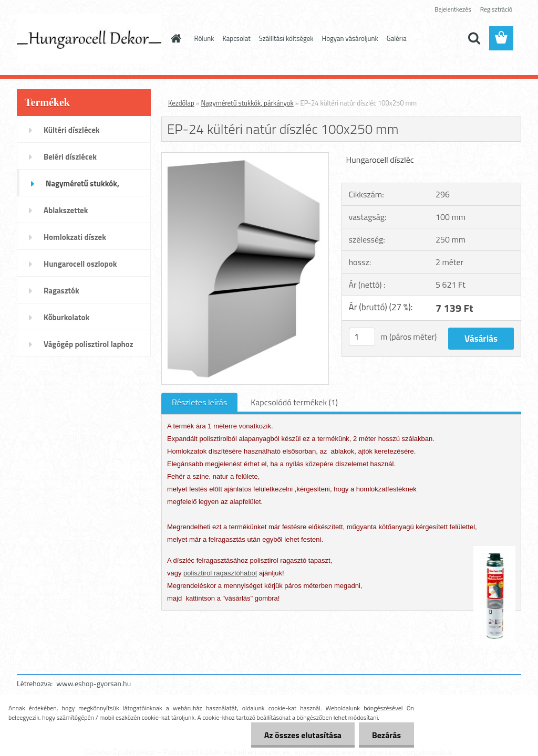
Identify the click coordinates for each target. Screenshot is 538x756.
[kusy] (362, 337)
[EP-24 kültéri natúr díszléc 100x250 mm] (245, 157)
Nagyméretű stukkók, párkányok (82, 187)
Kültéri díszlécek (72, 130)
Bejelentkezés (453, 9)
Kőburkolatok (66, 317)
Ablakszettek (66, 210)
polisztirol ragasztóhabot (220, 573)
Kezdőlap (181, 103)
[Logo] (89, 39)
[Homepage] (174, 38)
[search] (474, 38)
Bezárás (386, 735)
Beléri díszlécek (70, 157)
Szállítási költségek (286, 38)
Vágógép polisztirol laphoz (89, 344)
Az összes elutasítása (303, 735)
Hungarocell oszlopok (80, 264)
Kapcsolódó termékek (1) (294, 402)
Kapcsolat (236, 38)
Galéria (397, 38)
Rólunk (204, 38)
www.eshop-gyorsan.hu (94, 683)
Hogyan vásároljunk (350, 38)
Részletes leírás (199, 402)
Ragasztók (61, 291)
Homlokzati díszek (75, 237)
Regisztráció (496, 9)
